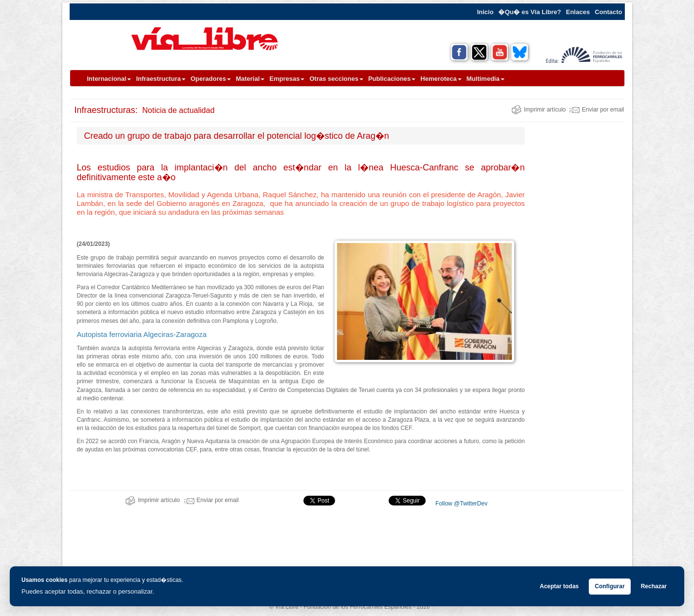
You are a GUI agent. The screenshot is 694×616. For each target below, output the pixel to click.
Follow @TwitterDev (461, 504)
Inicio (485, 12)
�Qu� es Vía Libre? (530, 12)
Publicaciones (392, 79)
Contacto (608, 12)
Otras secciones (336, 79)
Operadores (211, 79)
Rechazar (654, 586)
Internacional (109, 79)
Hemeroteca (441, 79)
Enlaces (578, 12)
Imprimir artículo (539, 110)
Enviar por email (597, 110)
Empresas (287, 79)
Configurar (610, 586)
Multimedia (486, 79)
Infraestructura (161, 79)
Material (250, 79)
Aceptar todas (559, 586)
